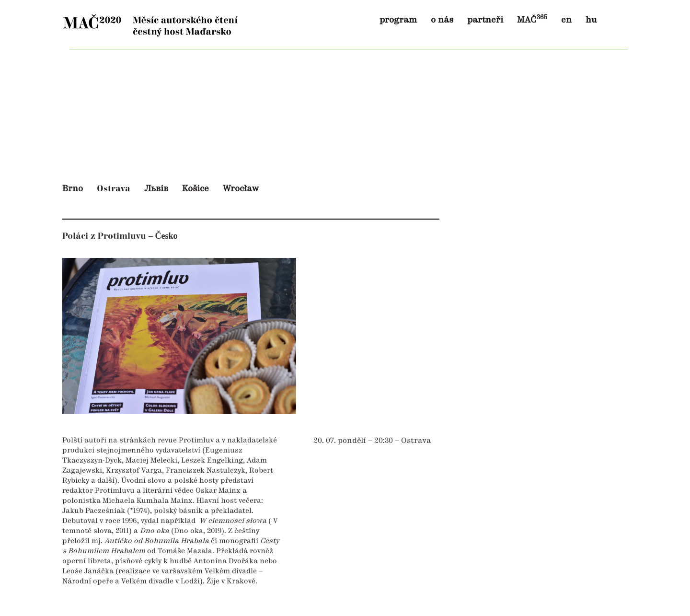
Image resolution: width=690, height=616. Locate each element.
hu (591, 20)
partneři (485, 20)
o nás (442, 20)
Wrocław (241, 189)
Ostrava (114, 189)
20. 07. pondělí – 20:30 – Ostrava (372, 441)
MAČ (532, 20)
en (566, 20)
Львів (156, 189)
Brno (73, 189)
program (398, 20)
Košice (195, 189)
